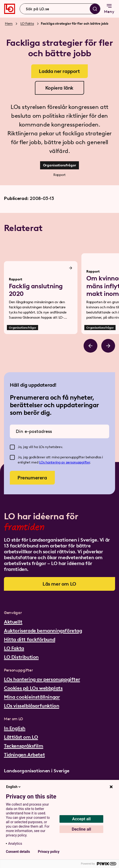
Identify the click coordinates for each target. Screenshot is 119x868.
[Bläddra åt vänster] (90, 346)
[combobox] (60, 9)
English (14, 787)
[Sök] (95, 9)
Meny (109, 8)
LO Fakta (27, 24)
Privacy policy (49, 852)
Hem (9, 24)
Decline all (82, 829)
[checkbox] (12, 447)
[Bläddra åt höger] (108, 346)
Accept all (81, 819)
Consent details (18, 852)
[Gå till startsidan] (10, 9)
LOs (42, 462)
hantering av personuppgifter (68, 462)
